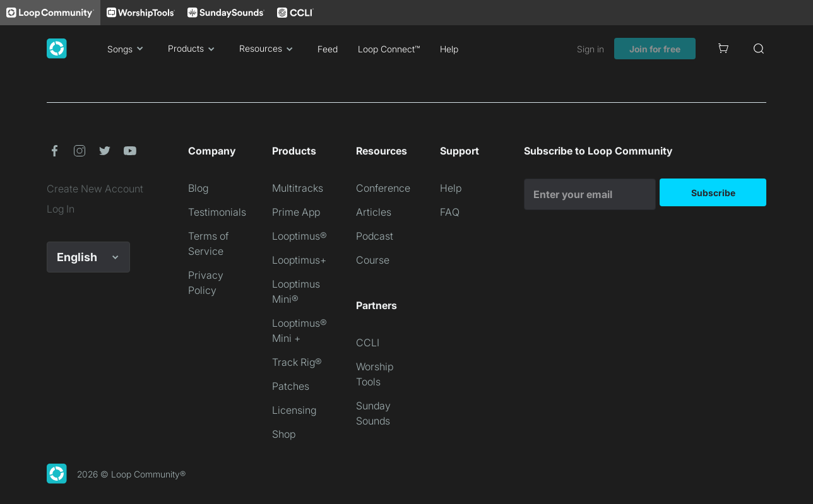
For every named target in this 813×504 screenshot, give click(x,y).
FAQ (450, 212)
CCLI (368, 343)
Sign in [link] (590, 49)
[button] (54, 151)
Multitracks (298, 188)
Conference (383, 188)
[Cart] (723, 49)
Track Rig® (297, 362)
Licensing (294, 410)
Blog (198, 188)
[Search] (759, 49)
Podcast (375, 236)
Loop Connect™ (389, 49)
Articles (374, 212)
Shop (284, 434)
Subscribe (713, 193)
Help (449, 49)
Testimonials (217, 212)
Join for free (655, 49)
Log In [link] (61, 209)
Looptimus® (300, 236)
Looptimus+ (299, 260)
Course (373, 260)
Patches (291, 386)
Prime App (296, 212)
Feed (328, 49)
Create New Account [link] (95, 189)
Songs (128, 49)
